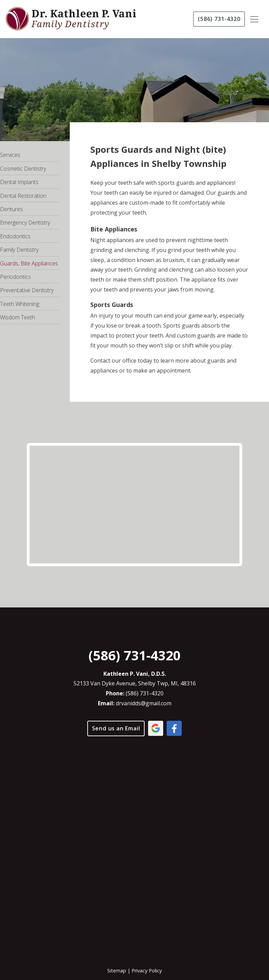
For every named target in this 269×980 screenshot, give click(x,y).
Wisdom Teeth (18, 317)
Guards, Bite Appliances (29, 263)
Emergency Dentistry (25, 223)
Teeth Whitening (20, 304)
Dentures (12, 209)
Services (10, 155)
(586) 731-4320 (219, 19)
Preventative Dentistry (27, 290)
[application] (134, 841)
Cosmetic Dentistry (23, 169)
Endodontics (15, 236)
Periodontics (15, 277)
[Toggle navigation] (254, 19)
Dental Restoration (23, 196)
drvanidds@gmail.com (144, 703)
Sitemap (117, 971)
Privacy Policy (147, 971)
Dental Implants (19, 182)
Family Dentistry (19, 250)
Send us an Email (116, 728)
